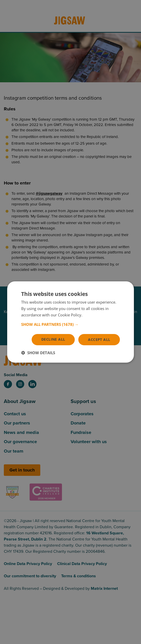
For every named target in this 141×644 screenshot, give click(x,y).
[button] (71, 324)
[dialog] (71, 322)
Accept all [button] (99, 339)
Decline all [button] (53, 339)
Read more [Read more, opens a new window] (93, 315)
